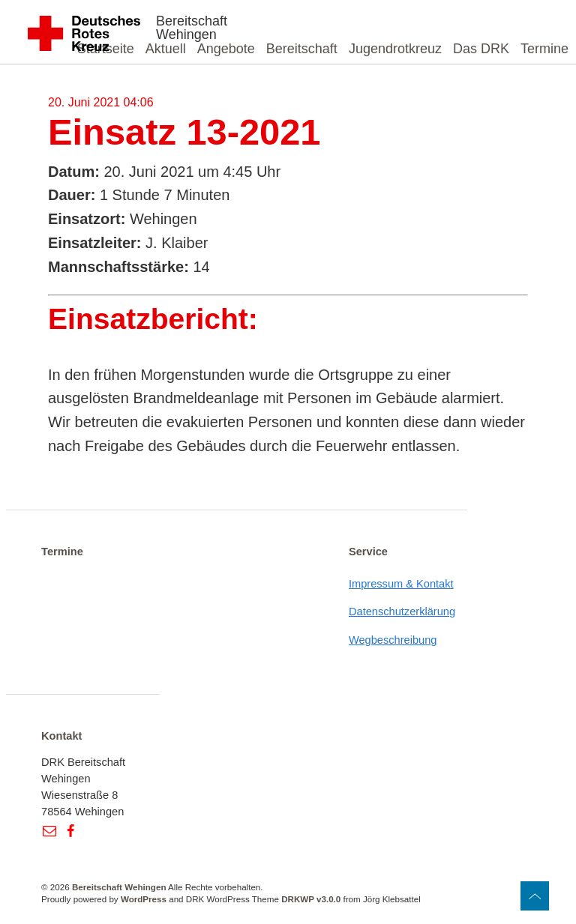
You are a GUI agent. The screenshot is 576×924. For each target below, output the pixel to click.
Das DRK (481, 49)
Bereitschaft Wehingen (192, 28)
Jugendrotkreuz (395, 49)
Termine (544, 49)
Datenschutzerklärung (402, 612)
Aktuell (166, 49)
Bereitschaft (302, 49)
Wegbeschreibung (393, 640)
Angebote (226, 49)
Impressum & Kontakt (401, 584)
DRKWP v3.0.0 (311, 899)
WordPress (144, 899)
